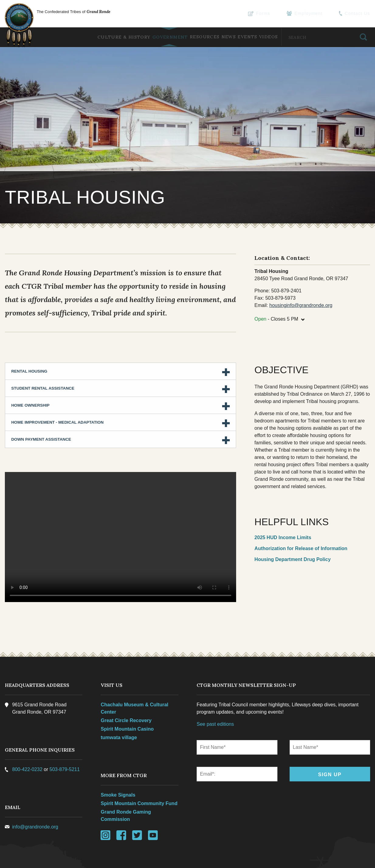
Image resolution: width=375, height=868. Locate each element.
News (218, 37)
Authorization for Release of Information (301, 526)
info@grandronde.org (36, 803)
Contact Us (356, 14)
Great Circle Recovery (127, 697)
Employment (310, 14)
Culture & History (100, 37)
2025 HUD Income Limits (282, 515)
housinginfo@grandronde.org (301, 283)
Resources (189, 37)
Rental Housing (31, 348)
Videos (266, 37)
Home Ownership (32, 382)
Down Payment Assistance (42, 417)
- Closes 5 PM (280, 296)
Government (151, 37)
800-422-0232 (29, 746)
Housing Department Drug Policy (292, 537)
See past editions (215, 700)
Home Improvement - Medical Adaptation (59, 400)
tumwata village (120, 714)
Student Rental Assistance (44, 365)
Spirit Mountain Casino (128, 705)
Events (241, 37)
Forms (268, 14)
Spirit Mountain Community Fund (140, 780)
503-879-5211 (66, 746)
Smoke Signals (119, 771)
